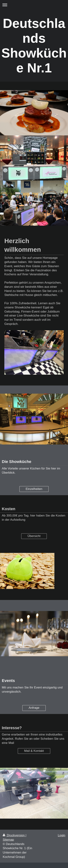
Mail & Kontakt (34, 751)
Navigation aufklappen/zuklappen (34, 5)
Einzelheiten (34, 489)
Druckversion (14, 835)
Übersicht (34, 536)
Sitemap (8, 840)
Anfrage (34, 708)
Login (62, 835)
